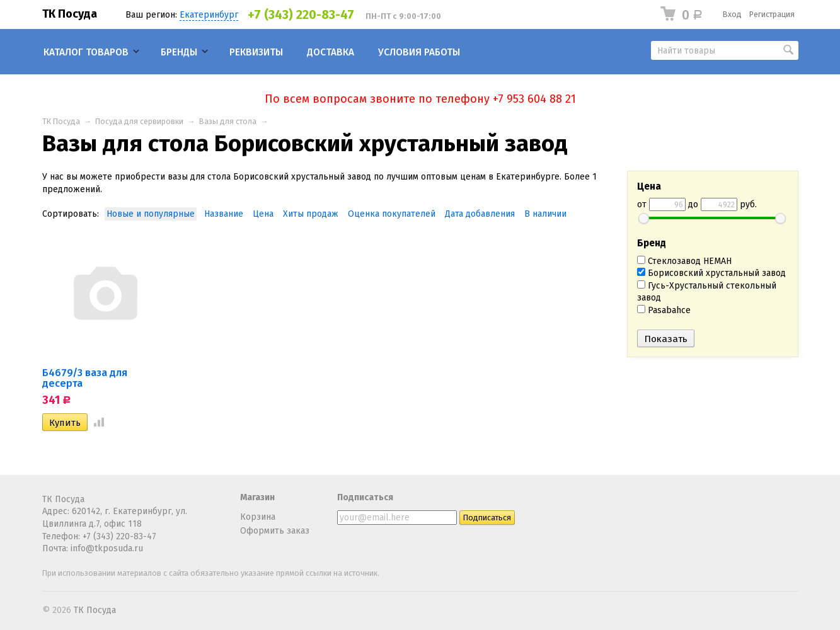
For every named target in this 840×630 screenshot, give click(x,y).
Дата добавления (480, 214)
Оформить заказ (275, 531)
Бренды (179, 52)
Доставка (331, 52)
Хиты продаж (311, 214)
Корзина (258, 517)
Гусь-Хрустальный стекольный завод (707, 292)
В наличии (545, 214)
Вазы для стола (228, 121)
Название (224, 214)
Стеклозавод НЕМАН (684, 261)
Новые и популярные (151, 214)
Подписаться (365, 497)
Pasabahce (664, 310)
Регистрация (772, 14)
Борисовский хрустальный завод (711, 273)
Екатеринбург (209, 15)
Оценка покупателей (392, 214)
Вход (732, 14)
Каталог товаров (86, 52)
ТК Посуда (70, 14)
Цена (263, 214)
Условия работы (419, 52)
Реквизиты (256, 52)
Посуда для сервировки (139, 121)
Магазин (257, 497)
